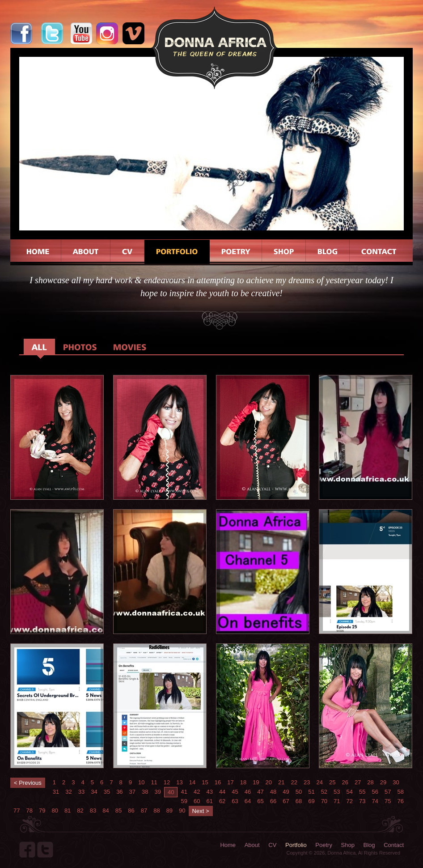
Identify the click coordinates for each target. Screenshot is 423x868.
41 (184, 792)
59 (184, 801)
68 (299, 801)
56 (375, 792)
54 (350, 792)
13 (179, 782)
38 (145, 792)
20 (269, 782)
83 (93, 811)
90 (182, 811)
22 (294, 782)
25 (332, 782)
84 (106, 811)
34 (94, 792)
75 (388, 801)
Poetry (324, 845)
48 (273, 792)
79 (42, 811)
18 (243, 782)
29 (383, 782)
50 (299, 792)
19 (256, 782)
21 (281, 782)
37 (132, 792)
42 (197, 792)
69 (311, 801)
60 (197, 801)
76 (400, 801)
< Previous (28, 783)
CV (272, 845)
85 (118, 811)
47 (260, 792)
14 (192, 782)
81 (68, 811)
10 (141, 782)
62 (222, 801)
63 (235, 801)
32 (68, 792)
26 (345, 782)
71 (337, 801)
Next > (201, 811)
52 (324, 792)
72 (350, 801)
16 (218, 782)
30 (396, 782)
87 (144, 811)
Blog (369, 845)
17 (230, 782)
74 (375, 801)
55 (362, 792)
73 (362, 801)
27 (358, 782)
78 (29, 811)
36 (119, 792)
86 (131, 811)
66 (273, 801)
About (252, 845)
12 (167, 782)
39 (158, 792)
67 (286, 801)
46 (248, 792)
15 (205, 782)
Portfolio (296, 845)
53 (337, 792)
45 (235, 792)
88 (157, 811)
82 (80, 811)
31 (56, 792)
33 (81, 792)
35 (107, 792)
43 (209, 792)
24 (319, 782)
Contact (394, 845)
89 (169, 811)
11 (154, 782)
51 (311, 792)
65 (260, 801)
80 (55, 811)
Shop (348, 845)
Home (228, 845)
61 (209, 801)
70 (324, 801)
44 (222, 792)
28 (370, 782)
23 (307, 782)
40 (171, 792)
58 (400, 792)
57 (388, 792)
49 (286, 792)
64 (248, 801)
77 (17, 811)
